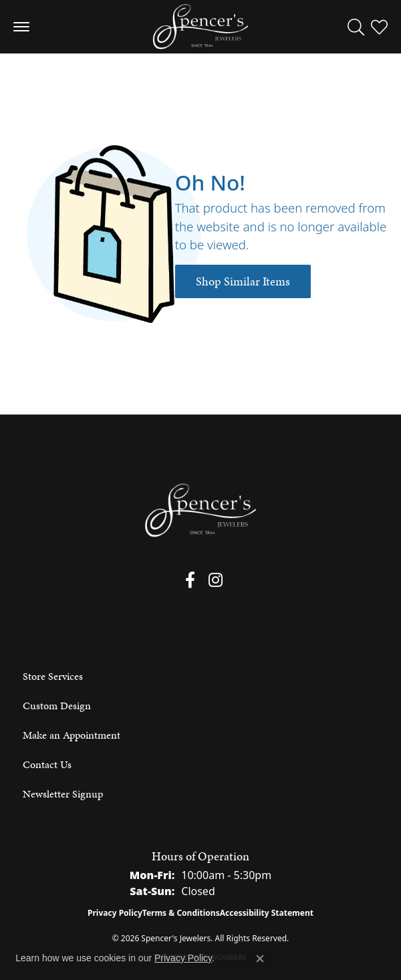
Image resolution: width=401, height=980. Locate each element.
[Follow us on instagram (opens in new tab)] (216, 580)
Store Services (53, 676)
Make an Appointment (72, 735)
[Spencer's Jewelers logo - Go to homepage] (200, 27)
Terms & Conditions (181, 913)
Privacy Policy (115, 913)
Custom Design (57, 706)
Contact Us (47, 764)
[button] (356, 27)
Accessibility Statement (267, 913)
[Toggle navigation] (21, 27)
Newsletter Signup (63, 794)
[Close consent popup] (260, 959)
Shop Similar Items (243, 281)
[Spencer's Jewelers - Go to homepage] (200, 510)
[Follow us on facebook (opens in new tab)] (190, 580)
